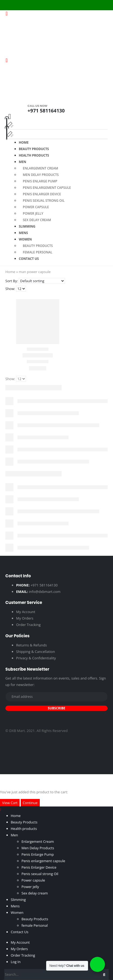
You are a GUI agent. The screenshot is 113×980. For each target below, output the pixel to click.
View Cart (10, 803)
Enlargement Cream (41, 168)
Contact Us (29, 259)
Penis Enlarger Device (42, 194)
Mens (15, 906)
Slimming (18, 900)
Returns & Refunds (32, 645)
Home (10, 272)
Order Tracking (28, 625)
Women (25, 239)
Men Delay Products (41, 175)
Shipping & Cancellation (36, 652)
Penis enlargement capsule (47, 188)
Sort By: (12, 281)
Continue (30, 803)
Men (22, 162)
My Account (26, 612)
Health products (34, 155)
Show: (10, 289)
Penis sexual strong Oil (44, 201)
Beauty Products (38, 246)
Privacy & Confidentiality (36, 658)
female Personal (35, 925)
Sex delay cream (37, 220)
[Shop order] (42, 281)
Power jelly (33, 213)
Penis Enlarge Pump (40, 181)
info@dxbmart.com (45, 592)
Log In (16, 962)
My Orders (25, 618)
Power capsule (36, 207)
